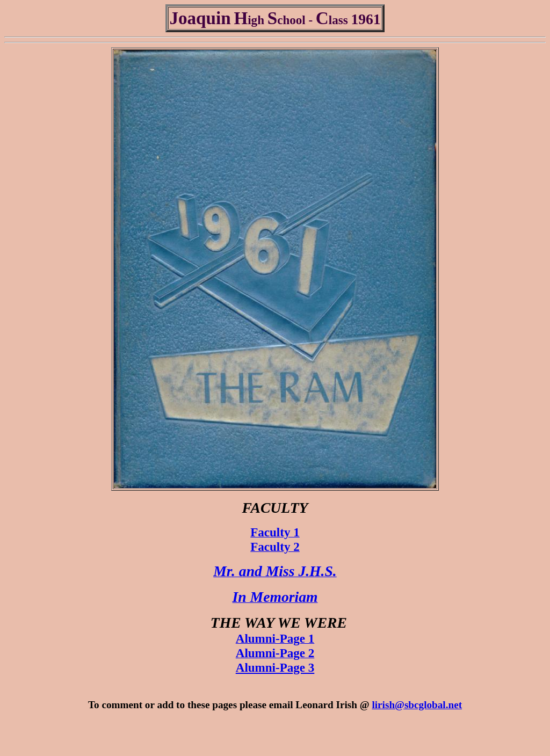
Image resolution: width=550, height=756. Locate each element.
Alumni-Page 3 (275, 667)
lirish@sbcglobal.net (417, 705)
